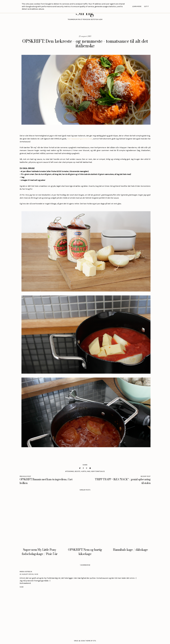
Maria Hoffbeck (26, 572)
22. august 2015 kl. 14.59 (29, 574)
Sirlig (76, 641)
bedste (78, 471)
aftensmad (70, 471)
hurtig (84, 471)
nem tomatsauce (98, 471)
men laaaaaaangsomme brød (80, 139)
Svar (22, 587)
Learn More (137, 6)
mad (89, 471)
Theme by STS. (91, 641)
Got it (146, 6)
